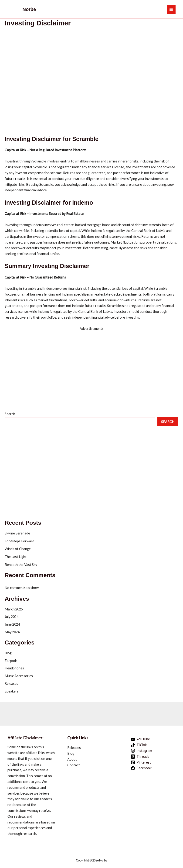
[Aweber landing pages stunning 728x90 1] (140, 712)
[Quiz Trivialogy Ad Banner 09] (43, 712)
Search (10, 414)
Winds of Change (18, 549)
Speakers (12, 691)
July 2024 (12, 617)
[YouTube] (141, 739)
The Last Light (16, 557)
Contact (74, 765)
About (72, 759)
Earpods (11, 661)
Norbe (29, 9)
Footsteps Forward (19, 541)
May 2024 (12, 632)
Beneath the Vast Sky (21, 565)
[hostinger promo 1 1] (91, 364)
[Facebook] (141, 768)
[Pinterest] (141, 762)
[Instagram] (142, 751)
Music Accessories (19, 676)
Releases (11, 684)
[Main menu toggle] (171, 9)
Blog (8, 653)
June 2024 (12, 624)
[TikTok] (139, 745)
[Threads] (140, 757)
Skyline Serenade (17, 533)
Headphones (14, 668)
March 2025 (14, 609)
